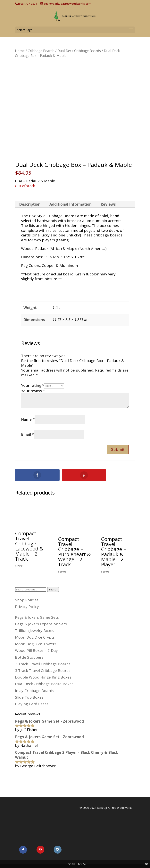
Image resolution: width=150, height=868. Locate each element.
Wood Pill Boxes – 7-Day (36, 650)
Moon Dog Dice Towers (36, 644)
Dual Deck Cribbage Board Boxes (44, 684)
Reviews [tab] (108, 204)
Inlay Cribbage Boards (35, 690)
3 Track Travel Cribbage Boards (43, 670)
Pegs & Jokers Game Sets (37, 617)
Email (27, 434)
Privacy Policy (27, 606)
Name (28, 419)
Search (53, 589)
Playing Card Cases (32, 704)
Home (20, 51)
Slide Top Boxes (29, 697)
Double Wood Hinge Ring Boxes (43, 677)
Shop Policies (27, 600)
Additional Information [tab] (71, 204)
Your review (33, 391)
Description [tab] (30, 204)
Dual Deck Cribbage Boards (79, 51)
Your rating (33, 385)
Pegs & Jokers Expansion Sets (41, 624)
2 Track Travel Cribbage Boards (43, 664)
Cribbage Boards (41, 51)
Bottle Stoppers (29, 657)
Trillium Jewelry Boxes (35, 630)
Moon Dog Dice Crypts (35, 637)
